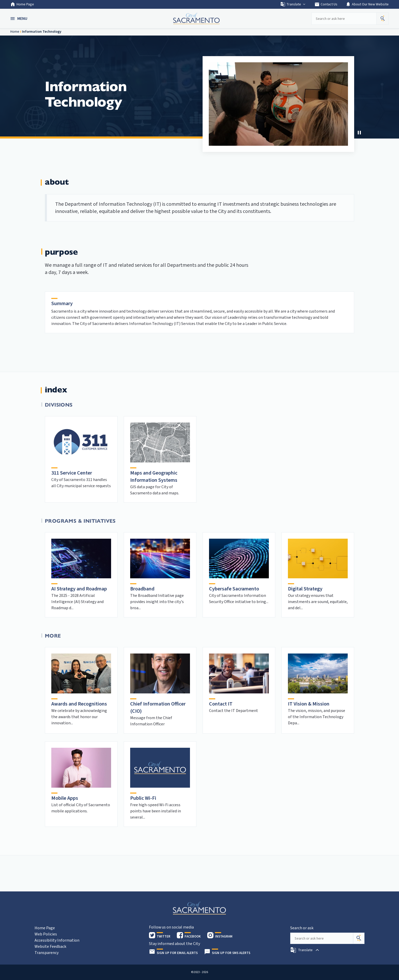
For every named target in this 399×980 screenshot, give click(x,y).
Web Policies (46, 934)
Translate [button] (293, 4)
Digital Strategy (305, 589)
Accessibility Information (57, 940)
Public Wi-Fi (143, 798)
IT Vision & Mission (309, 704)
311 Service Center (72, 473)
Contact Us (326, 4)
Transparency (47, 953)
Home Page (22, 4)
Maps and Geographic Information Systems (154, 477)
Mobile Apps (65, 798)
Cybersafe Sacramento (234, 589)
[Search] (359, 938)
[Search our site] (344, 19)
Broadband (142, 589)
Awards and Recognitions (79, 704)
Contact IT (221, 704)
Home (15, 32)
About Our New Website (367, 4)
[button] (19, 19)
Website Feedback (50, 947)
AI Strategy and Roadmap (79, 589)
